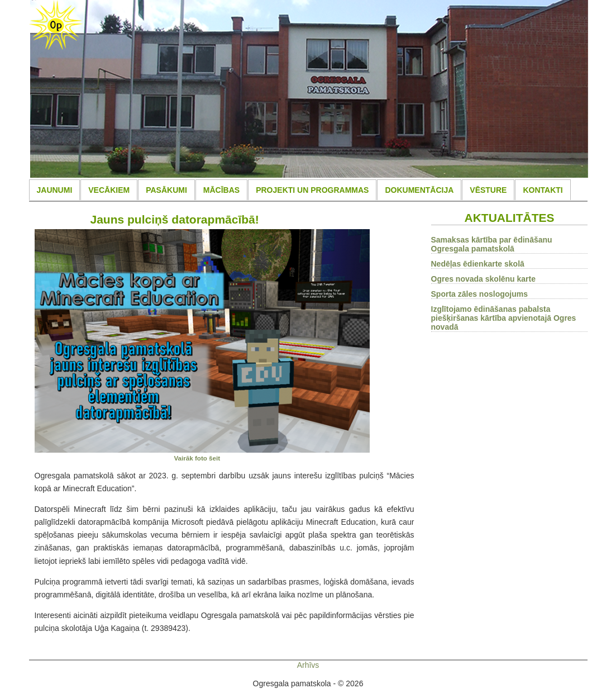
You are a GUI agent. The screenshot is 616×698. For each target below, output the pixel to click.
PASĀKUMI (166, 190)
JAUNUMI (55, 190)
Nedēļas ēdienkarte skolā (478, 264)
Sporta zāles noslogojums (479, 294)
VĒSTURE (488, 190)
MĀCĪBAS (221, 190)
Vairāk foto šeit (197, 458)
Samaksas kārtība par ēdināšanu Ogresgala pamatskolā (492, 244)
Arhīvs (308, 665)
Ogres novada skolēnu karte (484, 279)
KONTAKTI (543, 190)
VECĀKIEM (109, 190)
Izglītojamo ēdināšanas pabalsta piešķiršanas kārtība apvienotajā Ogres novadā (504, 318)
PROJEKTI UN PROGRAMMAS (312, 190)
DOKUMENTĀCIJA (419, 190)
